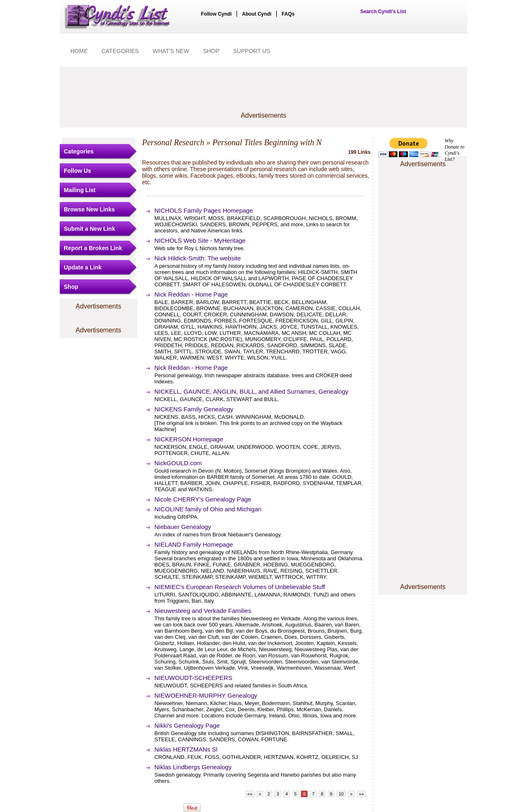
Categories (79, 151)
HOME (79, 51)
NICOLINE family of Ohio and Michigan (208, 509)
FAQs (288, 14)
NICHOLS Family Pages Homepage (204, 210)
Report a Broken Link (93, 248)
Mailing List (80, 190)
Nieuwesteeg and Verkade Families (203, 611)
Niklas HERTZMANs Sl (186, 749)
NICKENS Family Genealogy (194, 409)
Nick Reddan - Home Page (191, 294)
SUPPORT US (252, 51)
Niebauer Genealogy (183, 527)
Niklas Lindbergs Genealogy (193, 767)
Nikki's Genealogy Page (187, 725)
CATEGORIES (120, 51)
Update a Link (83, 267)
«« (250, 794)
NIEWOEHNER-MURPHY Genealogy (206, 695)
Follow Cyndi (216, 14)
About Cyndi (257, 14)
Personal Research (173, 142)
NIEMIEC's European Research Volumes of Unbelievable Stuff (240, 587)
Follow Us (77, 171)
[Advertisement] (263, 93)
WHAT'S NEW (171, 51)
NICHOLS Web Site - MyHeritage (200, 240)
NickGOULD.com (178, 463)
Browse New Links (89, 209)
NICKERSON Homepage (189, 439)
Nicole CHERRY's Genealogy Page (203, 499)
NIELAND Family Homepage (194, 544)
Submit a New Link (89, 229)
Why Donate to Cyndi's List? (455, 150)
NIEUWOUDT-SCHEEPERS (193, 678)
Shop (71, 287)
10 (341, 794)
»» (361, 794)
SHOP (211, 51)
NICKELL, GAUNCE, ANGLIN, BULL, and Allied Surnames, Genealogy (251, 391)
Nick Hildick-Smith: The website (198, 258)
